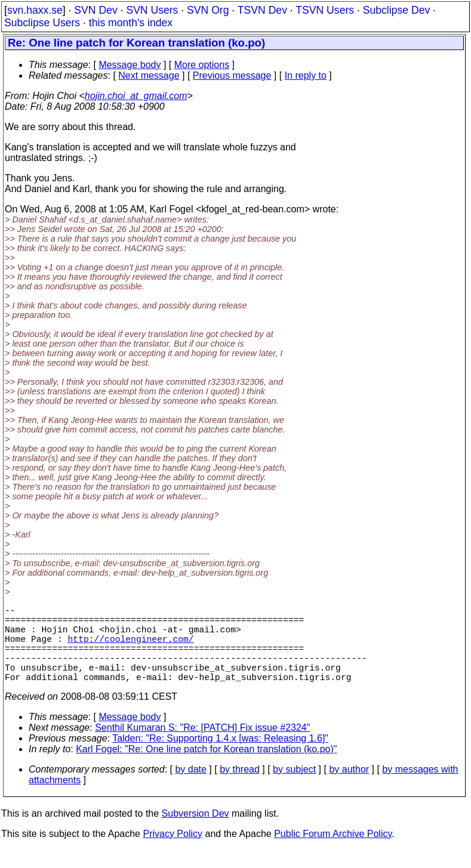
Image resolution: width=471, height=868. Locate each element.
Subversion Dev (196, 833)
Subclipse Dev (396, 10)
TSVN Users (325, 10)
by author (349, 788)
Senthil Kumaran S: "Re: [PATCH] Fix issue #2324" (202, 747)
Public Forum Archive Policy (333, 853)
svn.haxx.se (35, 10)
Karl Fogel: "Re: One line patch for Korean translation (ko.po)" (206, 768)
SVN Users (152, 10)
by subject (294, 788)
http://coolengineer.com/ (131, 648)
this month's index (131, 23)
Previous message (232, 75)
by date (190, 788)
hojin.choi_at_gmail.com (136, 96)
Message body (130, 65)
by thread (240, 788)
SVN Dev (96, 10)
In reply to (306, 75)
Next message (149, 75)
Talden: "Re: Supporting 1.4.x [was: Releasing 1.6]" (220, 757)
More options (202, 65)
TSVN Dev (262, 10)
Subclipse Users (42, 23)
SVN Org (208, 10)
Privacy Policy (173, 853)
